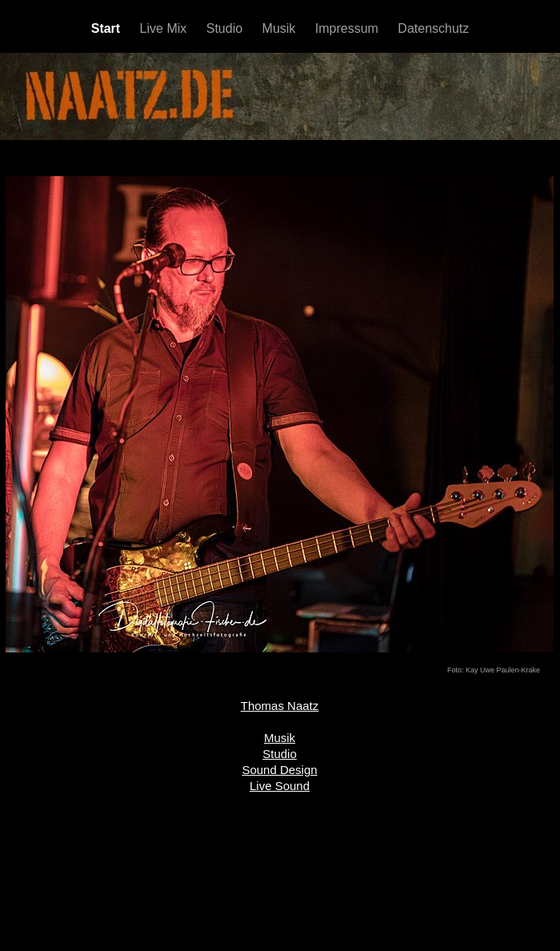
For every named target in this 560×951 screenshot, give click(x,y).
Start (108, 28)
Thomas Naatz (280, 706)
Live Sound (280, 786)
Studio (226, 28)
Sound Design (279, 770)
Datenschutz (433, 28)
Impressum (349, 28)
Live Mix (165, 28)
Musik (281, 28)
